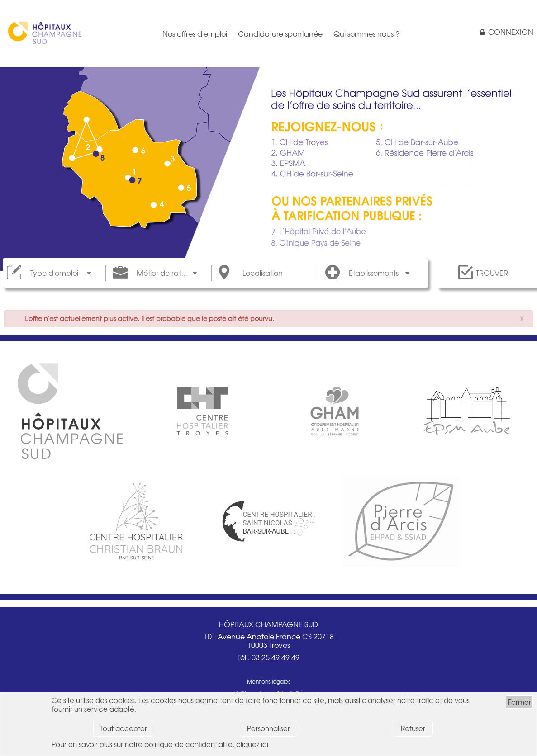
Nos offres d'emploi (195, 33)
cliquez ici (252, 744)
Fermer (520, 702)
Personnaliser (268, 728)
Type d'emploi (54, 273)
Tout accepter (124, 728)
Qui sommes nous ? (366, 33)
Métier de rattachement (167, 273)
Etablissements (374, 273)
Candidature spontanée (280, 33)
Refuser (413, 728)
